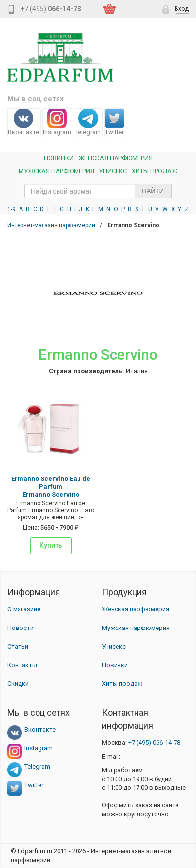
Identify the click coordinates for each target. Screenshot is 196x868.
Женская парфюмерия (136, 609)
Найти (153, 191)
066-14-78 (154, 743)
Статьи (18, 646)
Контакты (22, 665)
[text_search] (98, 191)
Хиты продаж (155, 171)
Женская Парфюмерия (116, 158)
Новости (20, 628)
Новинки (59, 158)
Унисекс (113, 171)
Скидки (18, 684)
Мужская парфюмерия (56, 171)
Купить (51, 545)
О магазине (24, 609)
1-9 (11, 209)
